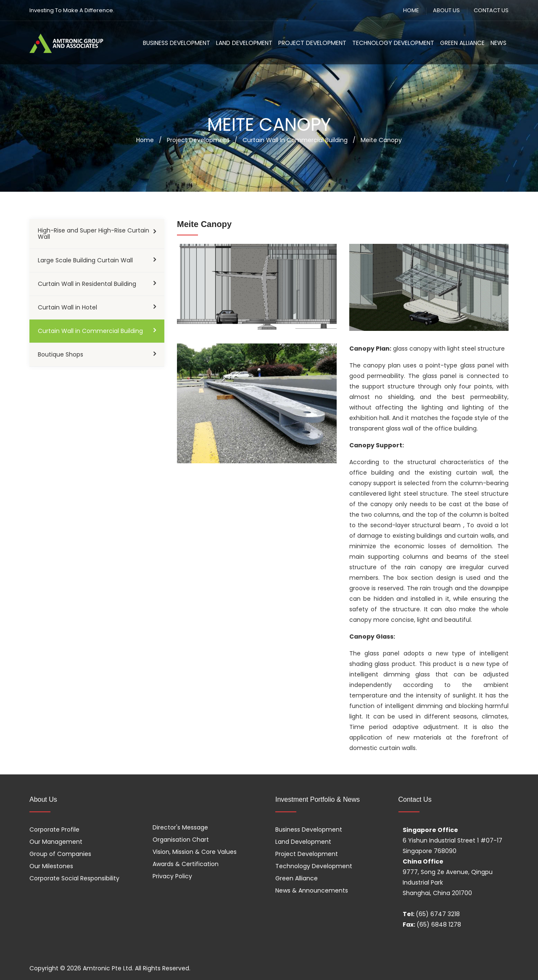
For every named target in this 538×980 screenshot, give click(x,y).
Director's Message (180, 827)
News (498, 43)
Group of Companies (60, 854)
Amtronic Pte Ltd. (108, 968)
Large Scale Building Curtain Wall (85, 260)
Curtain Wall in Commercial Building (90, 331)
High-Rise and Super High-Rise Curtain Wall (94, 234)
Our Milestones (51, 866)
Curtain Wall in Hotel (67, 307)
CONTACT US (491, 10)
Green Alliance (462, 43)
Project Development (312, 43)
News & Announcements (312, 890)
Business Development (177, 43)
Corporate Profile (54, 829)
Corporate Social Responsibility (74, 878)
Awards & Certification (186, 864)
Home (145, 140)
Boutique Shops (61, 354)
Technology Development (393, 43)
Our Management (56, 842)
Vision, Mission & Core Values (195, 852)
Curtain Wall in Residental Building (87, 284)
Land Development (244, 43)
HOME (411, 10)
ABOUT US (446, 10)
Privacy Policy (172, 876)
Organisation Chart (181, 840)
